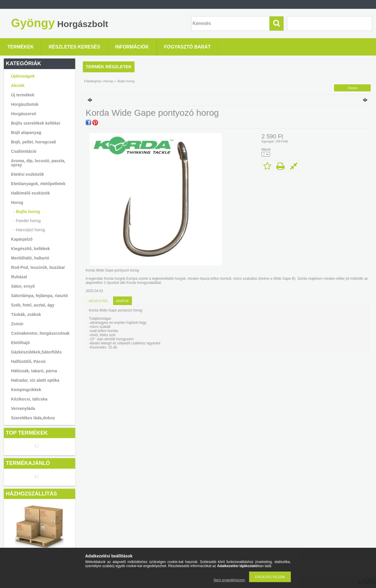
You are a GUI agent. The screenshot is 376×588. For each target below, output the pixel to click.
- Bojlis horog (27, 212)
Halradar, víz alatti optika (35, 380)
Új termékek (23, 95)
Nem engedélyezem (229, 580)
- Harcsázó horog (29, 230)
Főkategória (93, 81)
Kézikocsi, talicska (29, 399)
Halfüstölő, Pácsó (28, 361)
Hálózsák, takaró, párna (34, 371)
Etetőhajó (21, 343)
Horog (108, 81)
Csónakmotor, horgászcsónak (40, 333)
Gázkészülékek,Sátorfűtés (37, 352)
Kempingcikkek (26, 390)
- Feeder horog (27, 221)
